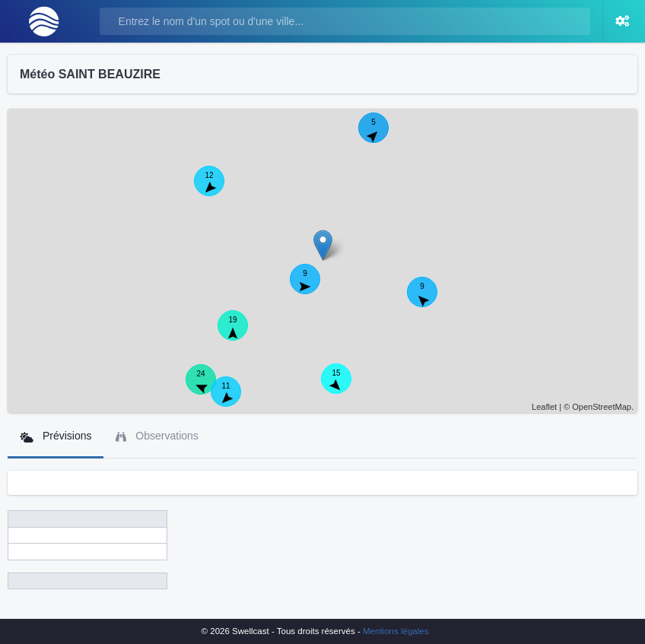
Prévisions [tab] (56, 436)
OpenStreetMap (602, 407)
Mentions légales (396, 631)
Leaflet (544, 407)
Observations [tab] (157, 436)
